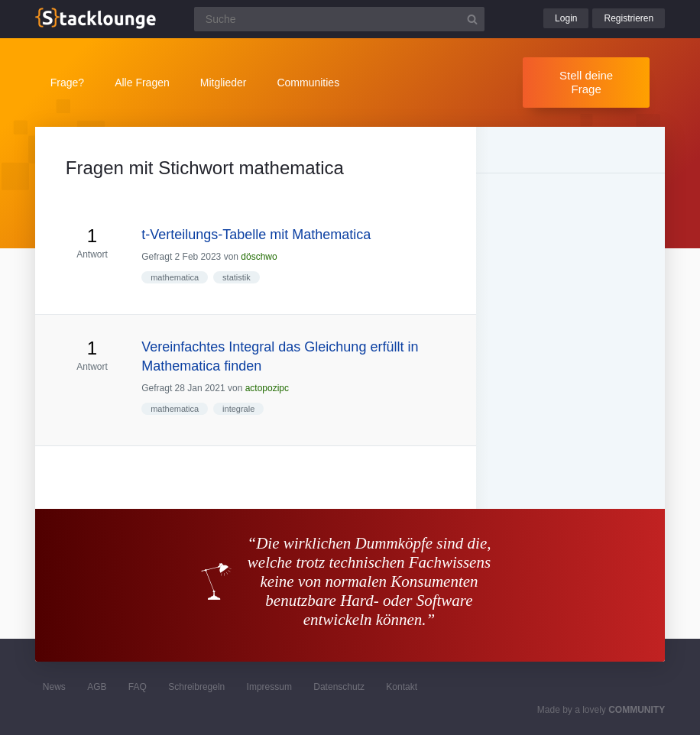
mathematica (175, 277)
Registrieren (629, 18)
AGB (97, 687)
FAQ (138, 687)
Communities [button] (308, 83)
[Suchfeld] (339, 19)
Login (566, 18)
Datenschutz (339, 687)
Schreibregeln (196, 687)
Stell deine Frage (586, 82)
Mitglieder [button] (224, 83)
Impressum (269, 687)
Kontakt (402, 687)
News (54, 687)
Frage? (67, 83)
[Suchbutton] (472, 19)
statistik (237, 277)
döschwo (259, 257)
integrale (238, 409)
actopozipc (267, 388)
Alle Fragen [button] (142, 83)
